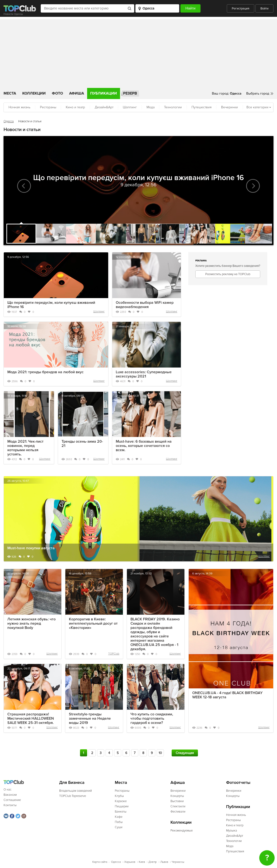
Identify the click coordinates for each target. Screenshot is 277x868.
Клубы (119, 796)
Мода (151, 107)
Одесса (9, 121)
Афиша (77, 93)
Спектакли (178, 806)
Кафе (119, 817)
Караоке (121, 801)
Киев (142, 862)
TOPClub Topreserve (73, 796)
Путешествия (202, 107)
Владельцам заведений (76, 791)
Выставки (177, 801)
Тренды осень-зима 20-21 (82, 444)
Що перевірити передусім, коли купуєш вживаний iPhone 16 (51, 305)
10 (160, 753)
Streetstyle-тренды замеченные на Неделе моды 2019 (90, 718)
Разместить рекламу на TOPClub (228, 274)
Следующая (185, 753)
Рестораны (48, 107)
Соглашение (12, 800)
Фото (57, 93)
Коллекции (34, 93)
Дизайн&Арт (104, 107)
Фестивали (178, 812)
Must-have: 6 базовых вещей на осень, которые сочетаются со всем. (144, 446)
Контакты (10, 805)
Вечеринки (230, 107)
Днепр (153, 862)
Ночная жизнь (19, 107)
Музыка (232, 831)
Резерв (130, 93)
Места (10, 93)
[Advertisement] (138, 52)
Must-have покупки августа (31, 548)
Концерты (177, 796)
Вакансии (10, 795)
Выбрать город (258, 93)
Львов (164, 862)
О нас (7, 790)
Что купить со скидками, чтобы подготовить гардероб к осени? (152, 718)
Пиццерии (122, 806)
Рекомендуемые (182, 831)
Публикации (104, 93)
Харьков (130, 862)
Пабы (119, 822)
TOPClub (114, 654)
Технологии (173, 107)
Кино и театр (75, 107)
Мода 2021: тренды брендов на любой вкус (45, 372)
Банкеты (121, 812)
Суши (119, 827)
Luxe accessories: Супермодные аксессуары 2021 (144, 374)
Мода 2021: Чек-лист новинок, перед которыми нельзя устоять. (25, 448)
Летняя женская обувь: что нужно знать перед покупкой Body (31, 623)
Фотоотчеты (238, 783)
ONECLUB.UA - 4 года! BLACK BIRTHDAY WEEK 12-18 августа (227, 695)
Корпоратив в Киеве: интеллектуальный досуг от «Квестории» (93, 623)
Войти (264, 9)
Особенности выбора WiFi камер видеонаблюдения (145, 305)
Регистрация (241, 9)
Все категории (257, 107)
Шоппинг (130, 107)
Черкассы (178, 862)
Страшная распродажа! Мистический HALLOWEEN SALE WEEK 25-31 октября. (31, 718)
